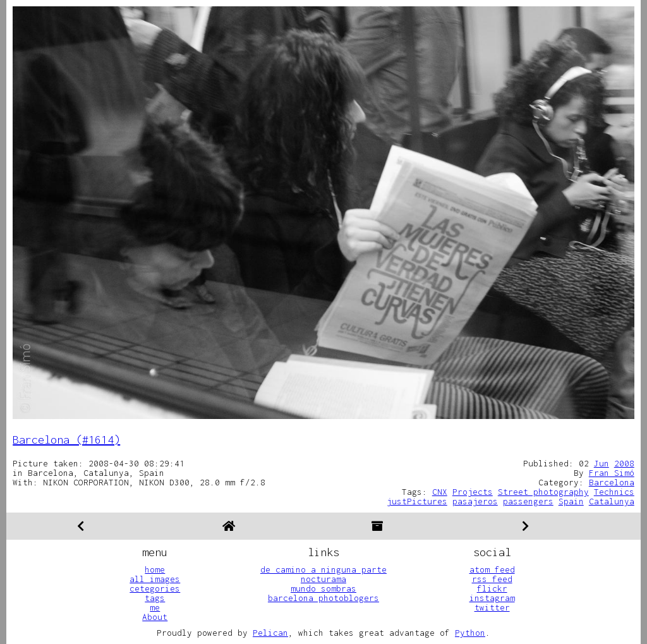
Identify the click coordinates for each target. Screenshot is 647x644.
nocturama (323, 579)
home (155, 569)
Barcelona (612, 482)
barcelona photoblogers (323, 598)
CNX (440, 492)
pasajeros (475, 501)
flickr (492, 588)
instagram (492, 598)
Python (470, 633)
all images (155, 579)
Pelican (270, 633)
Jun (602, 463)
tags (155, 598)
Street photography (543, 492)
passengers (528, 501)
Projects (473, 492)
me (155, 607)
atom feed (492, 569)
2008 (624, 463)
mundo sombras (323, 588)
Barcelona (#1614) (66, 440)
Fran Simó (612, 473)
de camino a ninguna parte (323, 569)
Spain (571, 501)
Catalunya (612, 501)
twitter (492, 607)
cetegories (155, 588)
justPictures (417, 501)
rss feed (492, 579)
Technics (614, 492)
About (155, 617)
